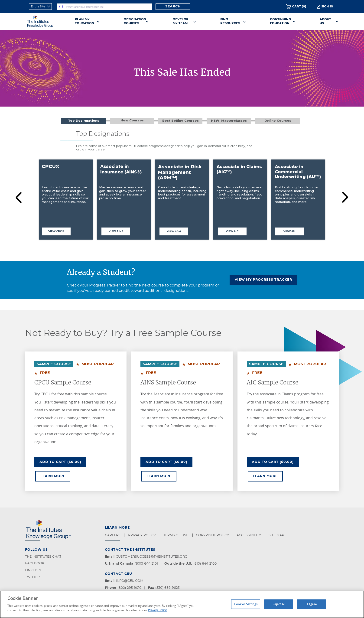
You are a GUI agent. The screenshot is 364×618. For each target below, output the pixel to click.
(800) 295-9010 (129, 588)
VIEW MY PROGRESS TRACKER (263, 280)
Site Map (277, 535)
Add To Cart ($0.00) (63, 462)
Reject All (279, 604)
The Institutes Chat (43, 557)
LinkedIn (33, 570)
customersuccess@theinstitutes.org (152, 557)
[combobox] (104, 7)
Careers (113, 535)
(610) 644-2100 (205, 564)
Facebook (35, 563)
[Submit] (61, 7)
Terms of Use (176, 535)
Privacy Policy (142, 535)
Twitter (32, 577)
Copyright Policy (213, 535)
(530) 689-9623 (167, 588)
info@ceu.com (130, 581)
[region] (182, 604)
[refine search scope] (40, 7)
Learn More (55, 476)
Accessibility (249, 535)
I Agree (312, 604)
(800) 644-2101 (146, 564)
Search (173, 7)
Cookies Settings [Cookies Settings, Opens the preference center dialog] (246, 604)
